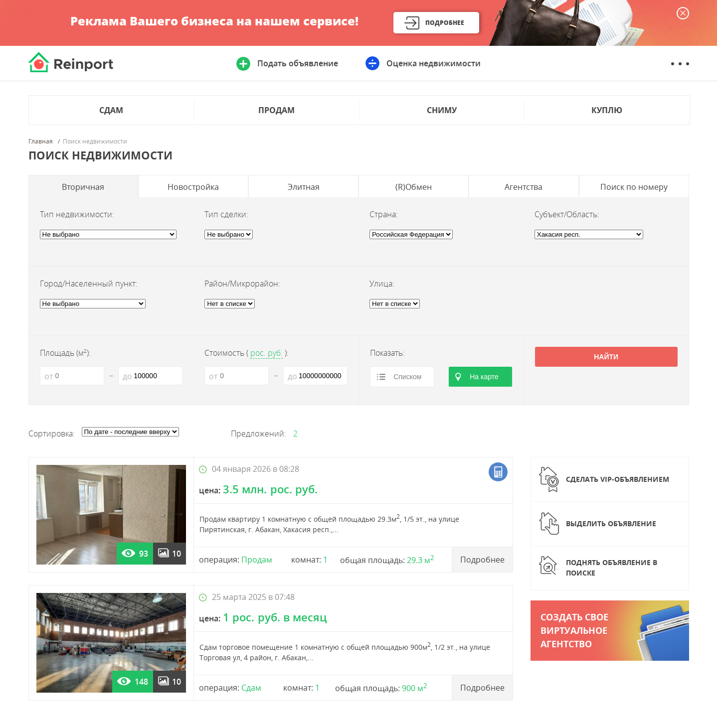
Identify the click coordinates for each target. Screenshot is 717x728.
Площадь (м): (65, 353)
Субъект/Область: (567, 214)
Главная (41, 142)
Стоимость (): (247, 353)
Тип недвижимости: (77, 214)
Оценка (434, 63)
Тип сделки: (226, 214)
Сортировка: (52, 434)
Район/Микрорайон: (242, 284)
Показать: (387, 353)
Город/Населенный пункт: (89, 284)
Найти (606, 357)
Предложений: (259, 434)
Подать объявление (298, 63)
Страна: (384, 214)
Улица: (382, 284)
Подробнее (445, 23)
